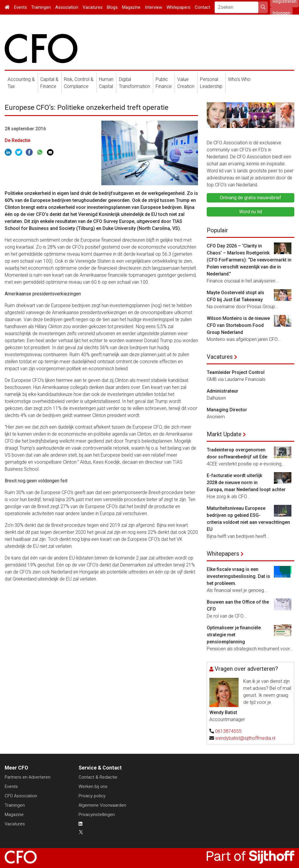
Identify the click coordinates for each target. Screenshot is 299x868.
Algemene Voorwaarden (102, 805)
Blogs (112, 7)
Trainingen (41, 7)
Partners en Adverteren (28, 777)
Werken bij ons (93, 786)
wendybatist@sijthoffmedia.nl (245, 738)
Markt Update (224, 434)
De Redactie (18, 140)
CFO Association (21, 796)
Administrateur (222, 391)
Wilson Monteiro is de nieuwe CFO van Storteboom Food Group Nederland (238, 325)
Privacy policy (92, 796)
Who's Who (239, 79)
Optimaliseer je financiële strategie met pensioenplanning (234, 635)
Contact (202, 7)
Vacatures (93, 7)
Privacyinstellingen (97, 815)
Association (67, 7)
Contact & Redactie (98, 777)
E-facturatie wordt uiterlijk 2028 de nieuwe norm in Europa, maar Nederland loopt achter (246, 482)
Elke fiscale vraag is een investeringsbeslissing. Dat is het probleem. (238, 576)
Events (20, 7)
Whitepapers (178, 7)
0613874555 (228, 731)
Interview (153, 7)
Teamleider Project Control (236, 372)
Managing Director (227, 410)
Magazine (131, 7)
